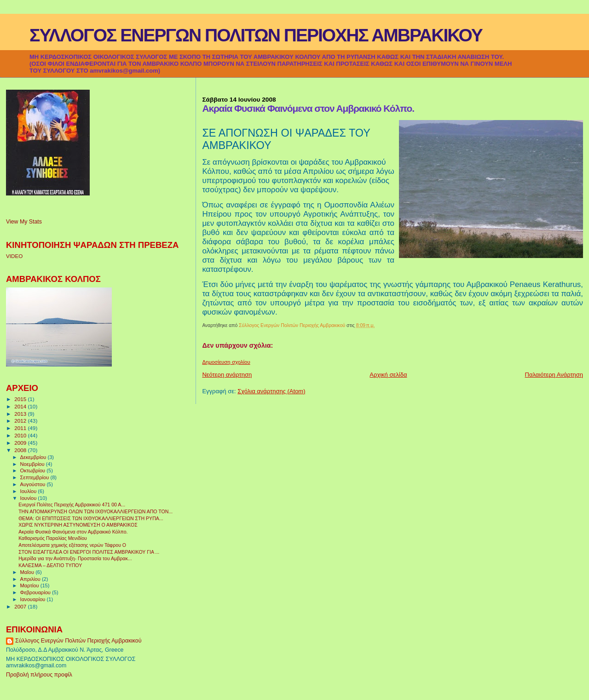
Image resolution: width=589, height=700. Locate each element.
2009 (21, 443)
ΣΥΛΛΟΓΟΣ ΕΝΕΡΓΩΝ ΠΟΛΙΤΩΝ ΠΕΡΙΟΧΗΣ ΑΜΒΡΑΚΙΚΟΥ (256, 35)
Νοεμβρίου (33, 464)
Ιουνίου (29, 498)
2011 (21, 428)
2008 (21, 450)
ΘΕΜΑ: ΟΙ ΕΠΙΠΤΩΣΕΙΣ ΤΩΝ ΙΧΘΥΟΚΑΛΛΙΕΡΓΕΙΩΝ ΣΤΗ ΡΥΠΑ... (91, 518)
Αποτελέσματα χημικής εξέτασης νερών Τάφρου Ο (72, 545)
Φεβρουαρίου (36, 592)
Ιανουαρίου (34, 599)
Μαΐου (28, 572)
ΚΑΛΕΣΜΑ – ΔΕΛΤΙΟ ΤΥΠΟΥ (50, 565)
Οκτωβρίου (34, 470)
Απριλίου (31, 579)
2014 (21, 406)
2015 (21, 399)
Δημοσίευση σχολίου (226, 362)
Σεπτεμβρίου (35, 477)
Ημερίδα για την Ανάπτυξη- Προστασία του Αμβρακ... (75, 558)
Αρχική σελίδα (388, 375)
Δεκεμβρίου (34, 457)
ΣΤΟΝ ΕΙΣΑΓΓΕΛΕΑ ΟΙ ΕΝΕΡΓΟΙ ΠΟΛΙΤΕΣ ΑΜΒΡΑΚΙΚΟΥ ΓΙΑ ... (89, 552)
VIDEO (14, 256)
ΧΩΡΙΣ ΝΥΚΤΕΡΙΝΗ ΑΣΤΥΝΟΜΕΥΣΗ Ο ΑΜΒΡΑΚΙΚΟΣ (78, 525)
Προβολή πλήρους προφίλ (39, 675)
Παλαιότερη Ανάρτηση (554, 375)
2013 (21, 414)
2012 (21, 421)
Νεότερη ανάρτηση (227, 375)
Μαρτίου (30, 585)
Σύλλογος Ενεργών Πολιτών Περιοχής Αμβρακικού (78, 641)
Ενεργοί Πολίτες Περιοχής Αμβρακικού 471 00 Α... (72, 505)
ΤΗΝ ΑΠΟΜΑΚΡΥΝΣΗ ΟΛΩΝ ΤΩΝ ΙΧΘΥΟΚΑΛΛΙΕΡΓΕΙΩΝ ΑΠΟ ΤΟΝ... (95, 511)
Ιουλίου (29, 491)
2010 (21, 435)
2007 (21, 606)
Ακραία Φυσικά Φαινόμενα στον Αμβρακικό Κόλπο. (73, 532)
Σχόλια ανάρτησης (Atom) (271, 391)
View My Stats (24, 222)
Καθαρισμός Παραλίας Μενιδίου (53, 538)
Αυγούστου (34, 484)
